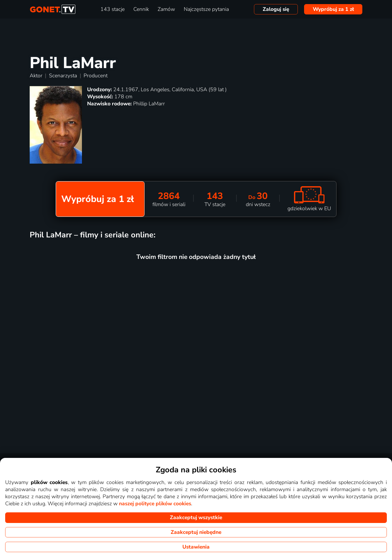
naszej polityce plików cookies (155, 504)
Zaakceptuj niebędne (196, 532)
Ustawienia (196, 547)
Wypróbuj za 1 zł (333, 9)
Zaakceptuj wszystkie (196, 518)
